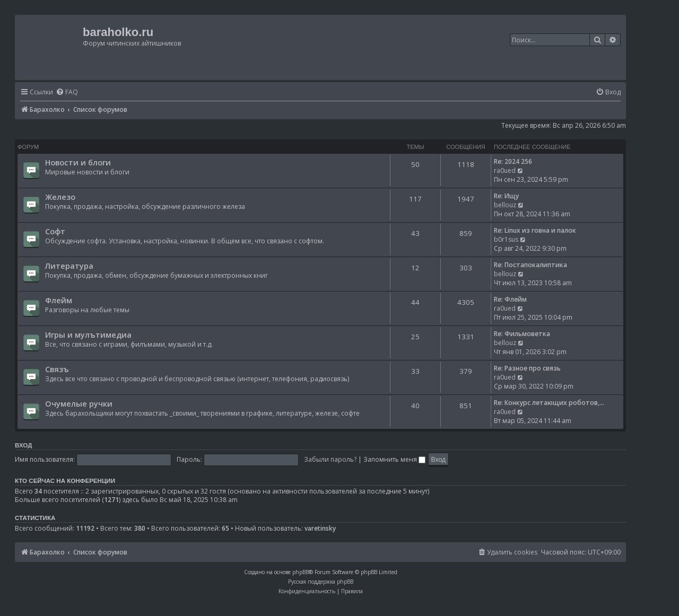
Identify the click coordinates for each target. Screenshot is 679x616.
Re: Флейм (510, 299)
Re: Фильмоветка (522, 334)
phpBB (301, 572)
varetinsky (320, 529)
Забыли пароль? (330, 459)
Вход (23, 445)
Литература (69, 266)
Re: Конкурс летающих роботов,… (549, 403)
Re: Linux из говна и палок (535, 230)
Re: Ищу (506, 196)
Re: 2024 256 (513, 161)
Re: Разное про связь (527, 368)
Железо (60, 197)
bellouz (505, 205)
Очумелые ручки (79, 403)
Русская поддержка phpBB (321, 582)
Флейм (59, 300)
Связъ (57, 369)
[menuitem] (67, 93)
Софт (55, 231)
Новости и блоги (78, 162)
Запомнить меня (394, 459)
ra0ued (505, 170)
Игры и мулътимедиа (88, 335)
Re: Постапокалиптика (530, 265)
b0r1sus (506, 239)
